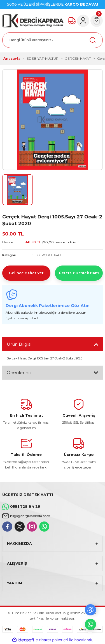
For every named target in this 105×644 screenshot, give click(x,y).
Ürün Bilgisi (19, 344)
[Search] (53, 40)
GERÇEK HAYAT (49, 255)
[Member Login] (83, 21)
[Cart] (97, 21)
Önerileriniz (19, 372)
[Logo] (33, 21)
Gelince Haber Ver (26, 273)
